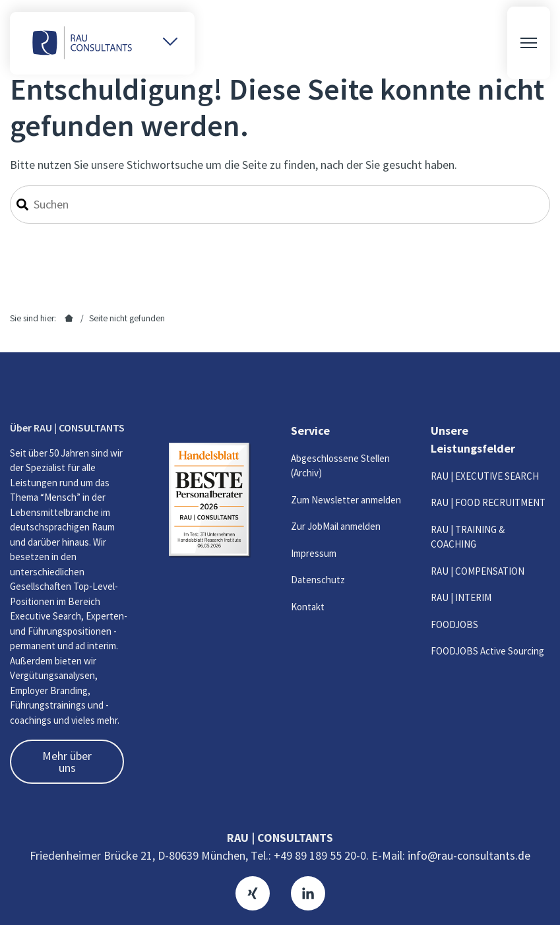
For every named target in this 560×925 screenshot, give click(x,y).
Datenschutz (318, 580)
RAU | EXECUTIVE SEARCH (485, 476)
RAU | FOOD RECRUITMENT (488, 502)
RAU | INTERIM (461, 597)
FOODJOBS (454, 624)
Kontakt (308, 607)
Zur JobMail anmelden (336, 526)
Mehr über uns (67, 762)
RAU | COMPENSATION (478, 571)
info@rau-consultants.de (469, 855)
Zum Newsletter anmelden (346, 500)
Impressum (314, 553)
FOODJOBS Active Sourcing (487, 651)
